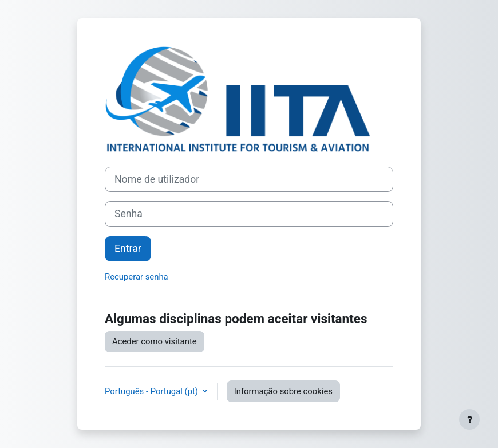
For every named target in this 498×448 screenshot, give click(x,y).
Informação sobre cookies (283, 391)
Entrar (128, 249)
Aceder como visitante (155, 341)
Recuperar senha (137, 277)
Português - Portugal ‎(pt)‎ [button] (153, 391)
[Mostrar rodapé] (469, 419)
